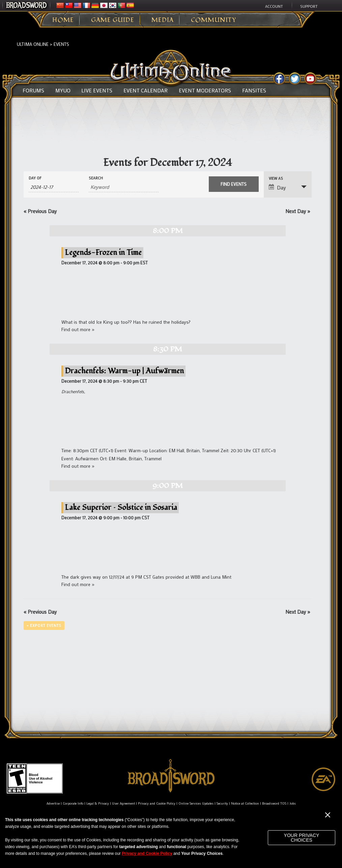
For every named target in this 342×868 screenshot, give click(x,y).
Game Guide (113, 20)
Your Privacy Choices (302, 838)
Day (277, 187)
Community (213, 20)
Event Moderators (205, 90)
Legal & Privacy (98, 803)
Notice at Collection (245, 803)
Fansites (254, 90)
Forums (33, 90)
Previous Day (40, 211)
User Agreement (123, 803)
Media (163, 20)
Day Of (35, 178)
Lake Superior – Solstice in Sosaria (121, 507)
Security (222, 803)
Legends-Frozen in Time (103, 252)
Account (274, 6)
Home (63, 20)
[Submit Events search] (234, 184)
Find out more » (78, 329)
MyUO (63, 90)
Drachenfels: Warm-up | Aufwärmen (124, 371)
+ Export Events (44, 626)
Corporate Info (73, 803)
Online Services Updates (196, 803)
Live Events (97, 90)
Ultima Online (33, 44)
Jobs (293, 803)
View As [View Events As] (276, 179)
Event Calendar (146, 90)
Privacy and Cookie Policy (157, 803)
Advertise (53, 803)
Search (96, 178)
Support (309, 6)
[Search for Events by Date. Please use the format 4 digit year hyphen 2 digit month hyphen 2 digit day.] (54, 187)
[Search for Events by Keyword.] (124, 187)
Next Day (298, 211)
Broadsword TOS (274, 803)
